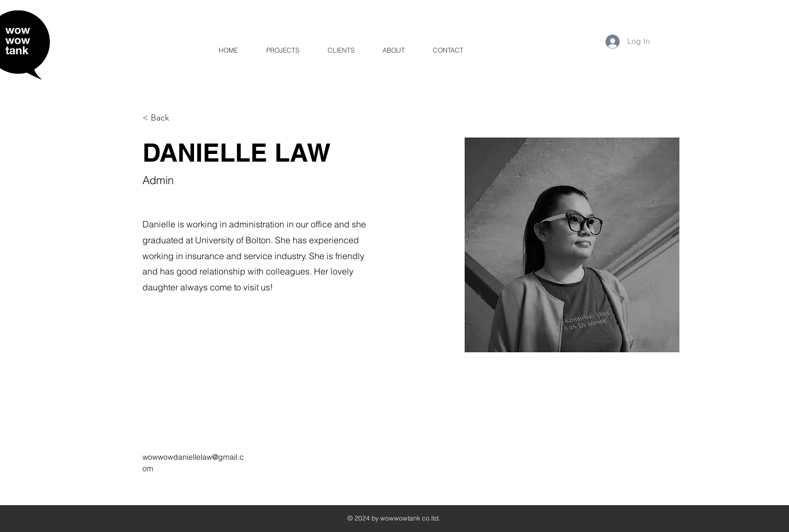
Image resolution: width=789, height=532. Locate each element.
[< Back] (164, 118)
